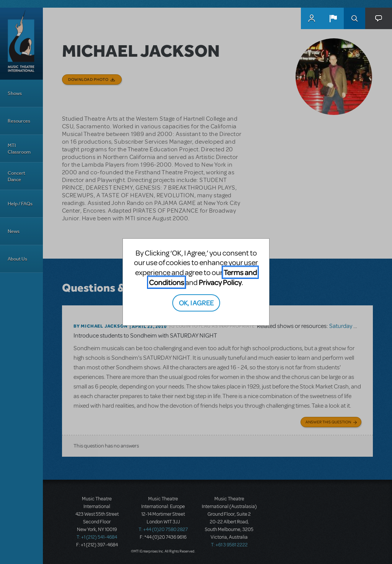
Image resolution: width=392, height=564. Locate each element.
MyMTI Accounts (312, 18)
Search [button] (354, 18)
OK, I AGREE (196, 302)
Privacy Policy (220, 282)
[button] (333, 18)
